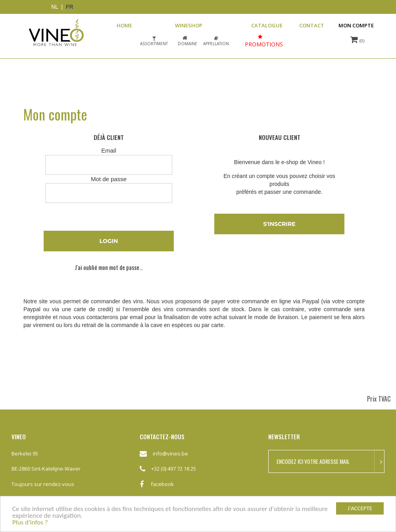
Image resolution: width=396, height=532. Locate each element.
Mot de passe (109, 179)
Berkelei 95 (25, 454)
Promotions (264, 44)
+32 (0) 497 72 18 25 (174, 469)
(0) (357, 39)
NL (55, 7)
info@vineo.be (170, 454)
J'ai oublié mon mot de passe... (109, 267)
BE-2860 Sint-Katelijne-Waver (46, 469)
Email (109, 150)
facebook (157, 487)
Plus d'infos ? (30, 523)
